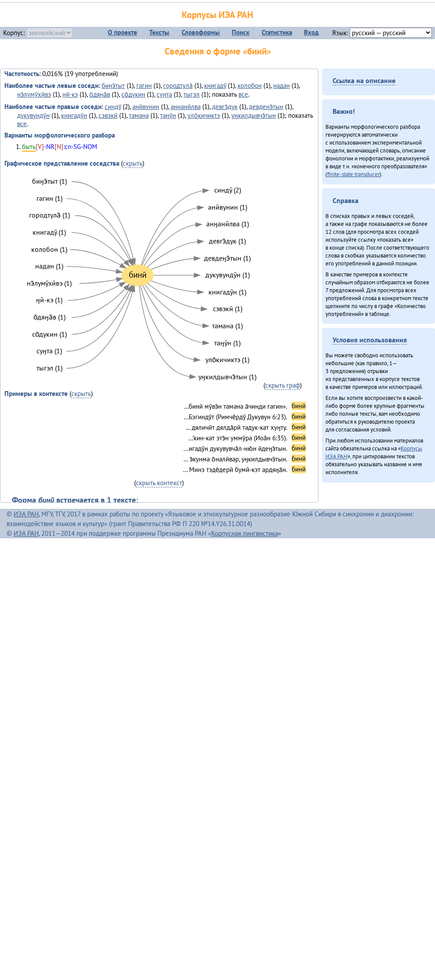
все (243, 94)
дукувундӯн (33, 115)
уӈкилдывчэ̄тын (254, 115)
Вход (311, 32)
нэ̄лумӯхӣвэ (34, 94)
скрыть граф (283, 385)
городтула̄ (178, 85)
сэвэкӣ (108, 115)
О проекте (122, 32)
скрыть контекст (159, 483)
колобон (250, 85)
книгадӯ (215, 85)
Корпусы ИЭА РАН (217, 15)
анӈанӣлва (186, 107)
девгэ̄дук (225, 107)
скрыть (133, 163)
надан (281, 85)
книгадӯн (74, 115)
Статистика (277, 32)
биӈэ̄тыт (113, 85)
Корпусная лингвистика (245, 533)
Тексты (159, 32)
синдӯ (113, 107)
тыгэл (192, 94)
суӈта (164, 94)
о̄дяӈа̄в (100, 94)
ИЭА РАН (26, 514)
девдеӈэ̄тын (266, 107)
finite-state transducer (353, 174)
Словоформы (201, 32)
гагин (144, 85)
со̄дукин (133, 94)
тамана (139, 115)
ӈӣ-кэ (70, 94)
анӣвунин (146, 107)
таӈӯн (168, 115)
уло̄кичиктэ (204, 115)
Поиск (241, 32)
